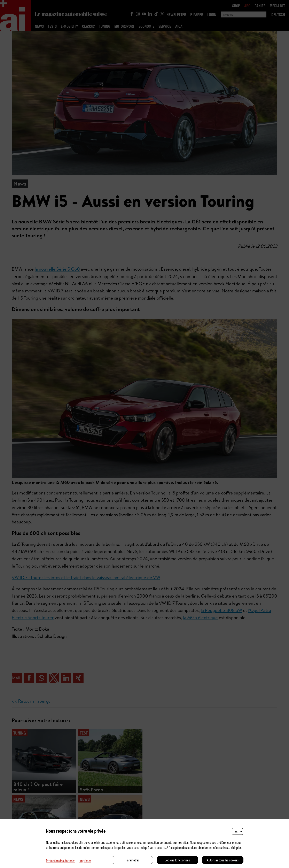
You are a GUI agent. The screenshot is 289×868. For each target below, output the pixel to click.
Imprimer (85, 861)
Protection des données (61, 861)
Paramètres (132, 860)
